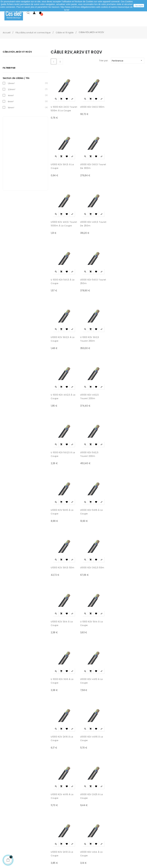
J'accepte (139, 6)
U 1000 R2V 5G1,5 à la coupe (61, 255)
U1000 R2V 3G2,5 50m (84, 510)
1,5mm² (11, 83)
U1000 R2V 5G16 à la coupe (84, 459)
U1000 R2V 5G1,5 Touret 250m (84, 255)
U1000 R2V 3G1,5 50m (60, 510)
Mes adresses (15, 825)
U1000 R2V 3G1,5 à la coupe (61, 153)
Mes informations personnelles (17, 833)
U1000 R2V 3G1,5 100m (84, 102)
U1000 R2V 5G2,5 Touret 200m (84, 408)
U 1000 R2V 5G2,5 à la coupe (61, 408)
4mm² (11, 95)
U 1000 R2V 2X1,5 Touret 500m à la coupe (61, 102)
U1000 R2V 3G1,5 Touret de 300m (84, 153)
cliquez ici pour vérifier (101, 849)
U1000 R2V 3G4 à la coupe (60, 561)
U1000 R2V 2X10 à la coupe (60, 764)
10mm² (11, 108)
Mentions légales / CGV (54, 834)
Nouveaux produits (85, 825)
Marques (79, 840)
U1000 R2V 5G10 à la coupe (60, 459)
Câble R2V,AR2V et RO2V (17, 52)
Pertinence (128, 60)
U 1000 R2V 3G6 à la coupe (60, 611)
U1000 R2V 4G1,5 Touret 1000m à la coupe (61, 204)
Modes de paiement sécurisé (52, 821)
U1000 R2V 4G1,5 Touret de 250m (84, 204)
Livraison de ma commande (56, 828)
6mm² (11, 102)
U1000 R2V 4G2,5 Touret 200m (84, 357)
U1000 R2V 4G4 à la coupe (84, 764)
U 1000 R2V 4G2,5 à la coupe (60, 357)
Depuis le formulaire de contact (120, 836)
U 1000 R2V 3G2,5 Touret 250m (84, 306)
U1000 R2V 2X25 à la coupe (85, 713)
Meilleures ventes (84, 819)
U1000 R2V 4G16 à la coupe (85, 663)
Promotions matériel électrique (86, 833)
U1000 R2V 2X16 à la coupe (60, 663)
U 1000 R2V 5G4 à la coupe (85, 561)
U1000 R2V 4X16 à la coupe (60, 713)
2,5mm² (12, 89)
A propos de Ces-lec (119, 844)
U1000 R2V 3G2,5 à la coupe (61, 306)
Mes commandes (17, 819)
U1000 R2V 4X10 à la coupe (84, 611)
